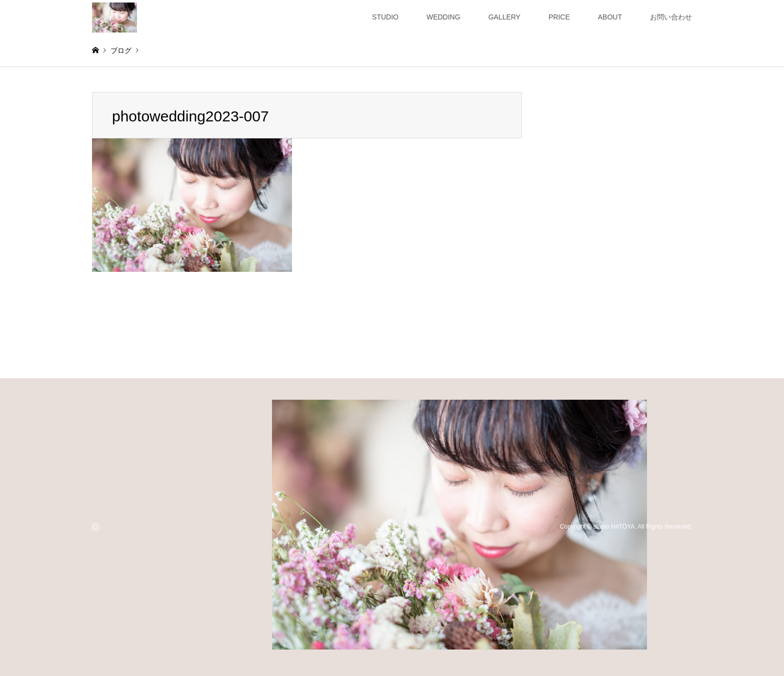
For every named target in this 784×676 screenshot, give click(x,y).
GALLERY (504, 17)
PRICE (559, 17)
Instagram (95, 527)
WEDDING (443, 17)
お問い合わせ (671, 17)
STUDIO (385, 17)
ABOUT (610, 17)
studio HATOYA (614, 527)
